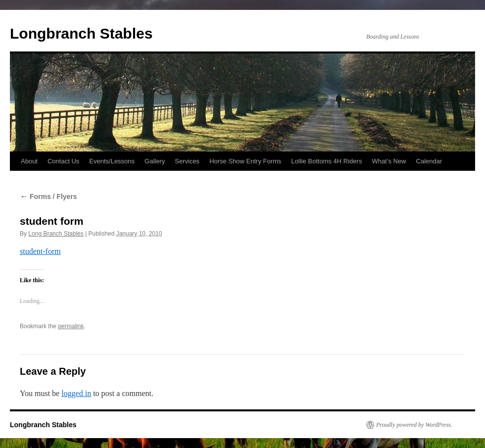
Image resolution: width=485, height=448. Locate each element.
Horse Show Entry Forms (245, 161)
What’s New (389, 161)
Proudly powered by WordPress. (414, 425)
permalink (71, 326)
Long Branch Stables (56, 234)
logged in (76, 393)
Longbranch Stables (81, 33)
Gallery (155, 161)
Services (187, 161)
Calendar (429, 161)
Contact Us (63, 161)
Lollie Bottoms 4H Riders (326, 161)
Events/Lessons (112, 161)
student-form (40, 251)
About (29, 161)
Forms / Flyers (48, 197)
